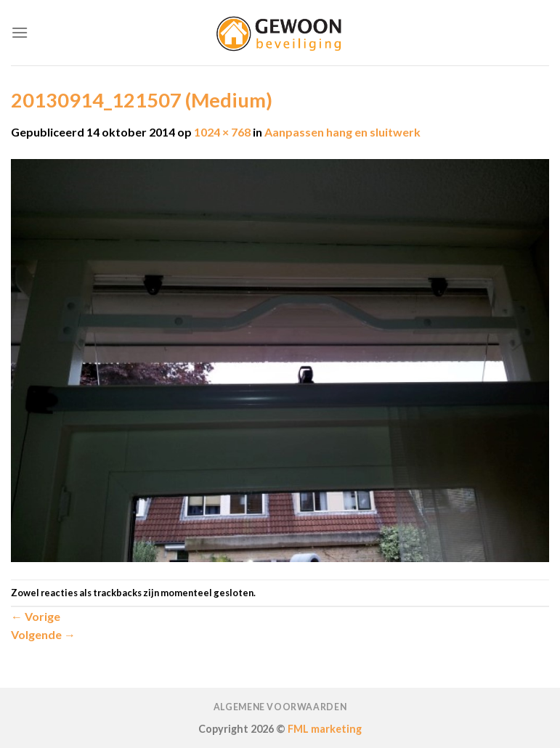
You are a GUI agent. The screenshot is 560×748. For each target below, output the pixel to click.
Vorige (36, 616)
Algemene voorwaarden (280, 707)
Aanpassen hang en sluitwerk (342, 132)
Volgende (43, 634)
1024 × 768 (222, 132)
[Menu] (20, 32)
